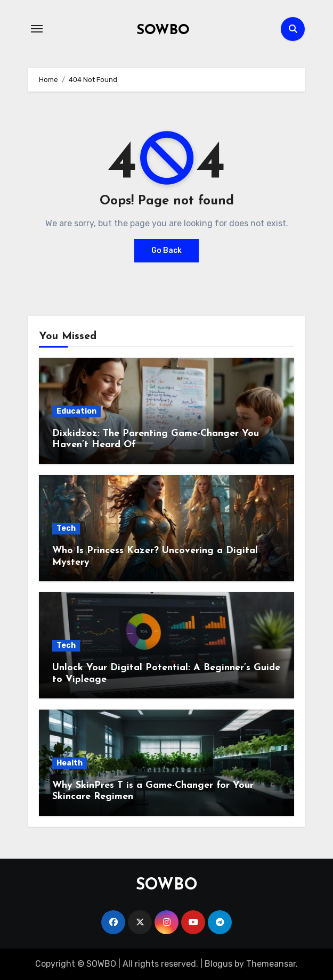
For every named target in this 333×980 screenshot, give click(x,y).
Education (76, 411)
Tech (66, 528)
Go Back (167, 250)
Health (70, 763)
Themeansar (271, 964)
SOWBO (163, 31)
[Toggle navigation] (37, 29)
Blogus (218, 964)
